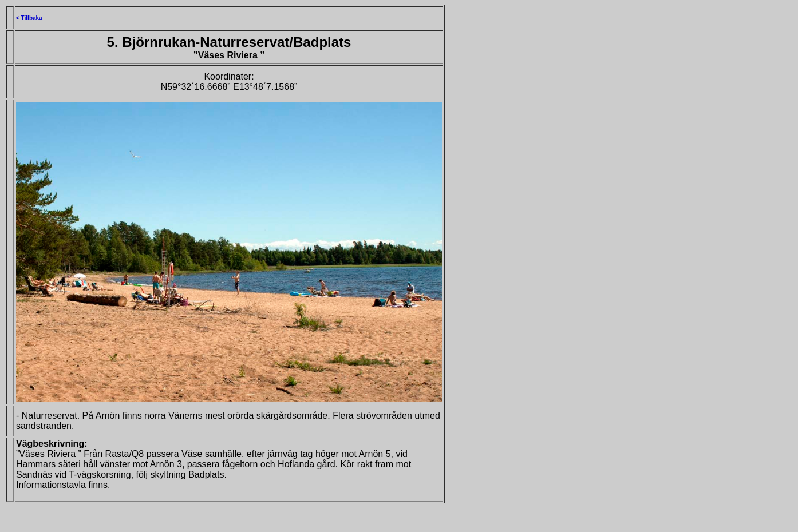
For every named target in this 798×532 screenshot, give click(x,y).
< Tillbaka (29, 18)
